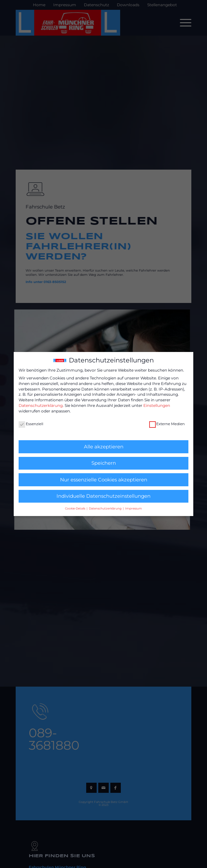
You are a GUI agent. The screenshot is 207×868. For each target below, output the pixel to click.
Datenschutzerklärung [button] (105, 508)
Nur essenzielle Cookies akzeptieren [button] (104, 480)
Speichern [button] (104, 463)
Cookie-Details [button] (75, 508)
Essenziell (31, 424)
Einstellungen (157, 405)
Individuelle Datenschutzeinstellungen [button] (104, 496)
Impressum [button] (134, 508)
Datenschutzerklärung (41, 405)
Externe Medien (167, 424)
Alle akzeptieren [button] (104, 447)
